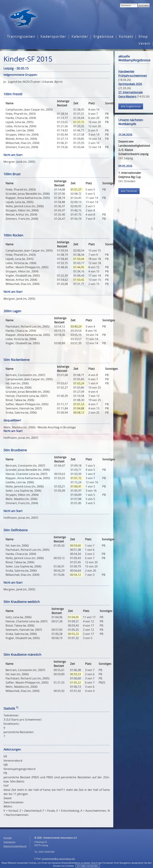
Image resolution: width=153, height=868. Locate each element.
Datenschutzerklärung (15, 846)
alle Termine (129, 191)
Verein (144, 43)
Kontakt (126, 36)
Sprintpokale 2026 (130, 84)
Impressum (9, 842)
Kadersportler (53, 36)
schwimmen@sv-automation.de (58, 859)
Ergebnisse (104, 36)
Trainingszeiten (21, 36)
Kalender (80, 36)
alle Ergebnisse (131, 106)
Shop (143, 36)
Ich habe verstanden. (88, 866)
